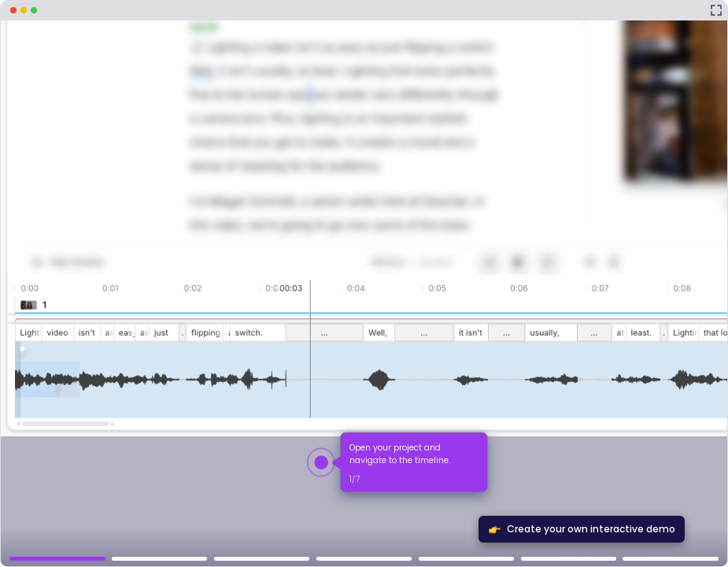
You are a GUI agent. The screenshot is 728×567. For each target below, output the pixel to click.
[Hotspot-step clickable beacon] (321, 462)
